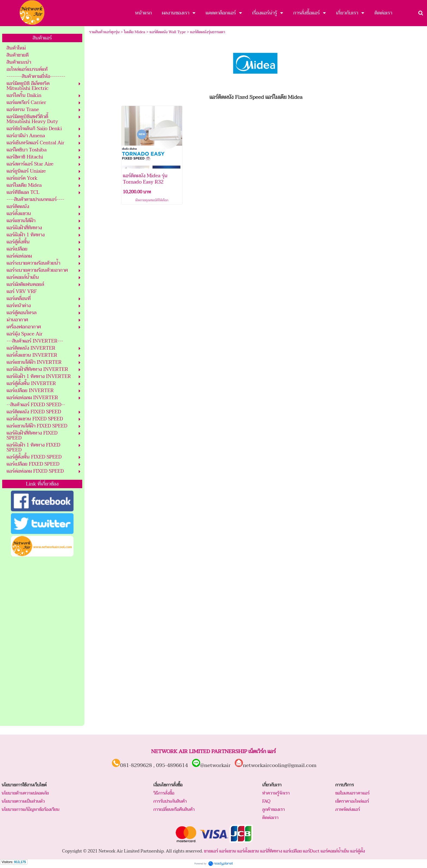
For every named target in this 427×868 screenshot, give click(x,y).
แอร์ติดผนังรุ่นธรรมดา (208, 32)
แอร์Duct (311, 851)
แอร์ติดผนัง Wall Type (168, 32)
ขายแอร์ (211, 851)
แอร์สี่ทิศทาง (271, 851)
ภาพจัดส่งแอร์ (348, 809)
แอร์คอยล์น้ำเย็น (335, 851)
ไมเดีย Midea (135, 32)
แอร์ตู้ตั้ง (358, 851)
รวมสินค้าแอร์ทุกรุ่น (104, 32)
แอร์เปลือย (292, 851)
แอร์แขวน (228, 851)
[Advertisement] (42, 641)
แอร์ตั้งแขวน (248, 851)
